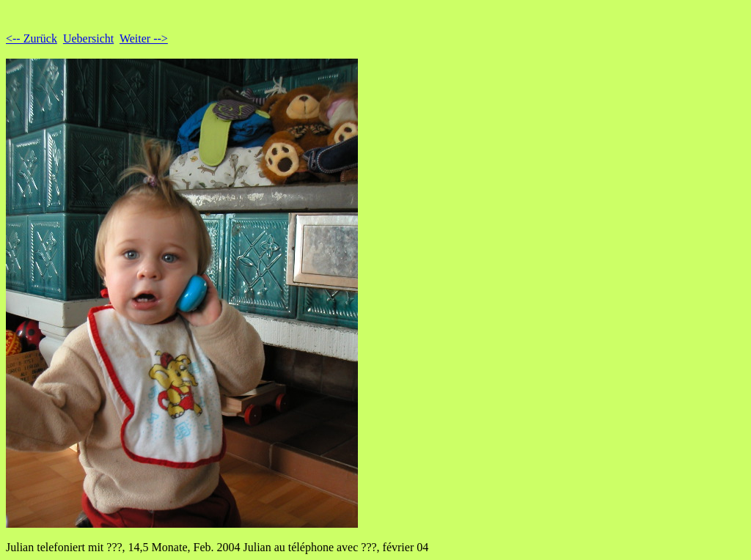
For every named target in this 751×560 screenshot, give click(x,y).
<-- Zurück (32, 38)
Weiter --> (144, 38)
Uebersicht (88, 38)
